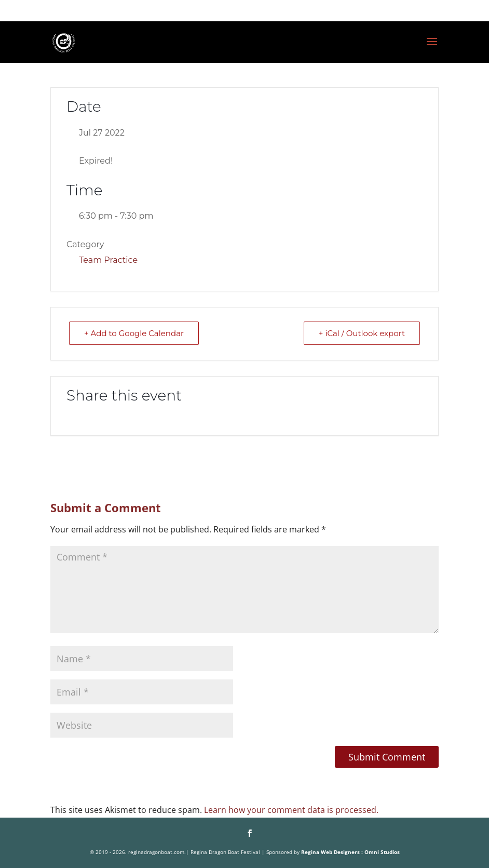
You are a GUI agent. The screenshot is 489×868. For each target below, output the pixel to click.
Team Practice (108, 260)
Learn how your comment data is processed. (291, 810)
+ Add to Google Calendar (134, 333)
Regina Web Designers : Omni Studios (350, 852)
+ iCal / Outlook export (362, 333)
